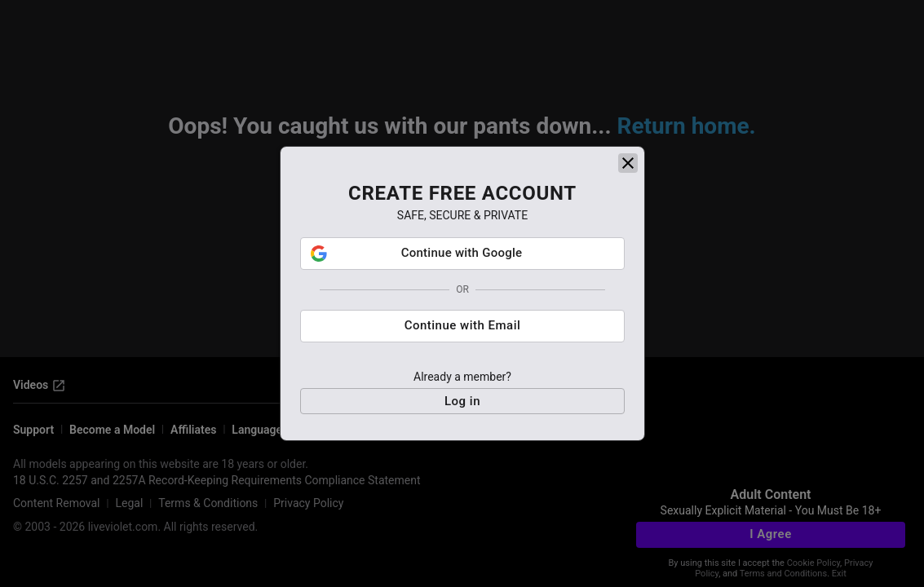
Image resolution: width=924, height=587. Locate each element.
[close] (628, 163)
